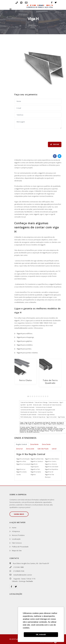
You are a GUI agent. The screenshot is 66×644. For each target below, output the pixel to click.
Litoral (54, 449)
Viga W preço (61, 417)
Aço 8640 (23, 405)
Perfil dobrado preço (26, 417)
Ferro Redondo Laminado (27, 407)
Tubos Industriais (53, 402)
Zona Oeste (46, 444)
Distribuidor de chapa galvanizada (45, 410)
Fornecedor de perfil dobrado (28, 415)
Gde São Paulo (43, 449)
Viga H (36, 26)
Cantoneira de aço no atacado (44, 407)
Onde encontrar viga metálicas (46, 415)
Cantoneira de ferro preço (28, 410)
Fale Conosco (17, 543)
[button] (28, 396)
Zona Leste (30, 449)
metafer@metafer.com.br (24, 328)
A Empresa (16, 531)
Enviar (55, 144)
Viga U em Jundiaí (52, 417)
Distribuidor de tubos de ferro (29, 412)
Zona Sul (19, 449)
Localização (16, 539)
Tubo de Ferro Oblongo (41, 402)
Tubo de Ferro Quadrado (50, 382)
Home (30, 26)
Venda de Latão (37, 405)
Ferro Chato (25, 380)
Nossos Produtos (18, 535)
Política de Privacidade (20, 547)
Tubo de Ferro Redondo (27, 402)
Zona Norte (34, 444)
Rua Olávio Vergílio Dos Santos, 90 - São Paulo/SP (31, 563)
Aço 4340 (29, 405)
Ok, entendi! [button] (41, 635)
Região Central (21, 444)
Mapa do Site (17, 551)
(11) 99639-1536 (18, 571)
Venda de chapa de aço (39, 417)
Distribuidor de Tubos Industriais (52, 405)
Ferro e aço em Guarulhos (45, 412)
